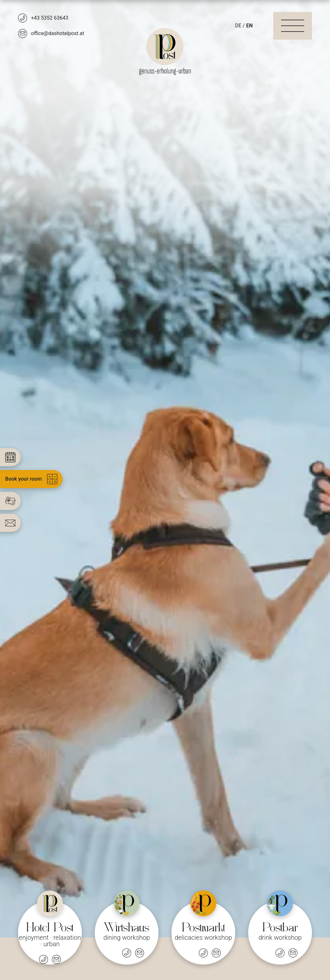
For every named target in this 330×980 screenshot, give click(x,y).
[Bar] (280, 928)
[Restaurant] (127, 928)
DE (238, 26)
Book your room (31, 479)
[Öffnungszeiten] (114, 953)
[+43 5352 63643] (43, 18)
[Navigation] (293, 26)
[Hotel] (50, 928)
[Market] (203, 928)
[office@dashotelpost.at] (51, 33)
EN (249, 26)
